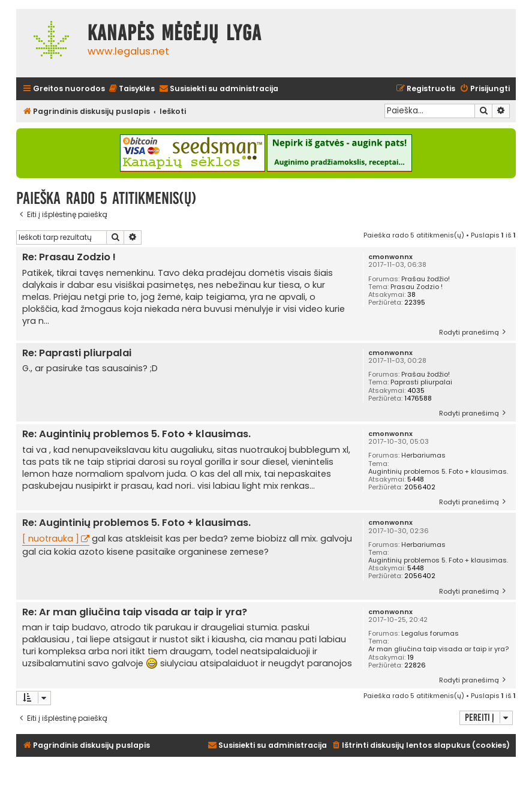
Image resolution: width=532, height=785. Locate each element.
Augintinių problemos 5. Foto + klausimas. (438, 472)
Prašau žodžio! (426, 279)
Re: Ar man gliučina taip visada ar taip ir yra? (135, 613)
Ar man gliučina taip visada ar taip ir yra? (438, 649)
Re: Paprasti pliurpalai (77, 354)
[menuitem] (131, 89)
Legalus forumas (430, 634)
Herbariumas (423, 455)
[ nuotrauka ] (51, 539)
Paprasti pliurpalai (421, 382)
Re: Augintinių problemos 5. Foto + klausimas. (136, 434)
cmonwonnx (390, 257)
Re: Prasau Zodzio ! (69, 258)
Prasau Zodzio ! (417, 287)
